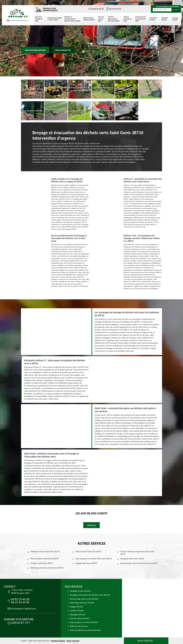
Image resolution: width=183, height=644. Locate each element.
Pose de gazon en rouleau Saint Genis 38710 (93, 559)
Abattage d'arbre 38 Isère (39, 19)
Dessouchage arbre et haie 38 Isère (55, 19)
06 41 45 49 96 (114, 9)
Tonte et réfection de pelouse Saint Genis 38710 (137, 553)
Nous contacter (63, 50)
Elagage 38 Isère (175, 19)
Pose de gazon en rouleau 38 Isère (140, 19)
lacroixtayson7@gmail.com (18, 20)
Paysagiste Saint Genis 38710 (132, 559)
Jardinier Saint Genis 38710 (42, 563)
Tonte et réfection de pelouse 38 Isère (114, 19)
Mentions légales (58, 641)
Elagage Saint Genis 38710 (86, 563)
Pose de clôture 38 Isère (127, 19)
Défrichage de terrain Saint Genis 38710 (47, 568)
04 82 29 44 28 (96, 9)
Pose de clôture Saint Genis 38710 (44, 559)
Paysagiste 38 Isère (153, 19)
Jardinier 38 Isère (165, 19)
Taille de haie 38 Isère (101, 19)
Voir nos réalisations (35, 50)
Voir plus (91, 525)
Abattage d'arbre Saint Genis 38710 (45, 551)
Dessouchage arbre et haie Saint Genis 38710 (139, 563)
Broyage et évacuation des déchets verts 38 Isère (72, 19)
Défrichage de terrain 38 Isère (89, 19)
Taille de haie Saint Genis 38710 (88, 551)
